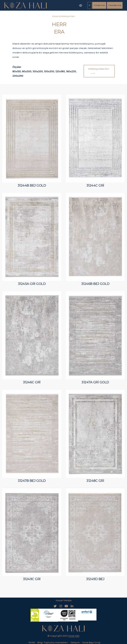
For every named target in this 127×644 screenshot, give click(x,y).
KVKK (31, 641)
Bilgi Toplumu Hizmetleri (51, 641)
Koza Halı (74, 635)
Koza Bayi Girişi (115, 5)
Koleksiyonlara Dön (99, 72)
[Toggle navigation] (81, 5)
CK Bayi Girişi (99, 5)
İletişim (74, 641)
